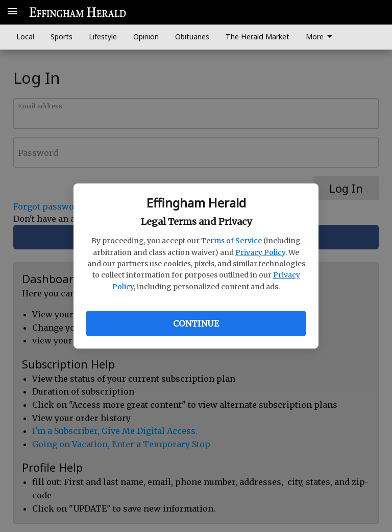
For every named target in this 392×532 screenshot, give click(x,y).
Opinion (146, 37)
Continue (196, 323)
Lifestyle (103, 37)
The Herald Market (258, 37)
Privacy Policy (260, 252)
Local (25, 37)
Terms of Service (231, 241)
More (321, 37)
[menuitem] (322, 37)
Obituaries (192, 37)
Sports (62, 37)
